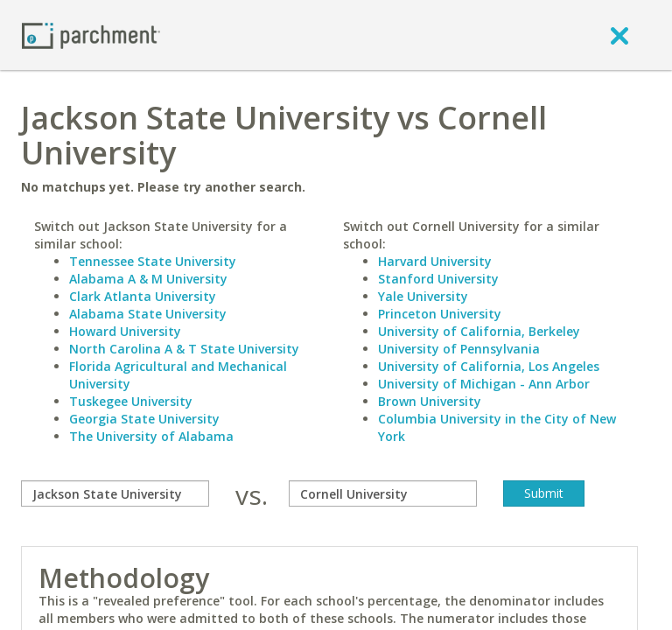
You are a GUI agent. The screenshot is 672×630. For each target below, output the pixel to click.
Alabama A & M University (148, 279)
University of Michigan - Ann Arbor (484, 384)
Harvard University (435, 261)
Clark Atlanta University (143, 296)
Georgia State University (144, 419)
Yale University (423, 296)
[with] (383, 493)
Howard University (125, 331)
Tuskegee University (131, 401)
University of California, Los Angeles (489, 366)
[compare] (115, 493)
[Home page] (91, 35)
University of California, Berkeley (479, 331)
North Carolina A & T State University (184, 349)
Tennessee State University (153, 261)
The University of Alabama (151, 436)
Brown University (430, 401)
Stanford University (438, 279)
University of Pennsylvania (459, 349)
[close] (619, 35)
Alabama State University (148, 314)
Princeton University (440, 314)
